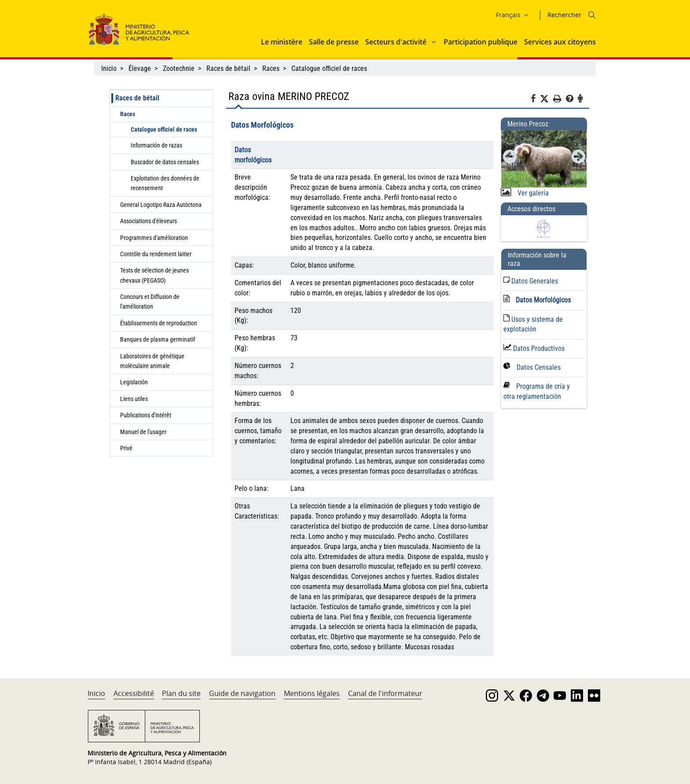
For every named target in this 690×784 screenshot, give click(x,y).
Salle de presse (334, 42)
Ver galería (532, 193)
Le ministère (282, 42)
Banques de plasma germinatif (158, 339)
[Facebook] (535, 100)
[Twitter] (547, 99)
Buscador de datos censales (165, 162)
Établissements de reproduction (159, 323)
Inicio (109, 68)
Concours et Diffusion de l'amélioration (150, 302)
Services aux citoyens (560, 42)
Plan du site (181, 693)
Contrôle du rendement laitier (156, 254)
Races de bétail (228, 68)
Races (271, 68)
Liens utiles (134, 399)
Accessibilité (134, 693)
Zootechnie (179, 68)
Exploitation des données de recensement (165, 183)
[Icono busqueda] (592, 15)
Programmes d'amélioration (154, 238)
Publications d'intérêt (146, 415)
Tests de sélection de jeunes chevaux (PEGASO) (154, 275)
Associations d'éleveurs (149, 221)
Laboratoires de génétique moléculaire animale (152, 361)
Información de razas (156, 145)
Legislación (134, 382)
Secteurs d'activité (396, 42)
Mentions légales (312, 693)
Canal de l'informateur (385, 693)
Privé (126, 448)
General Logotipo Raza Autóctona (161, 205)
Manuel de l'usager (143, 432)
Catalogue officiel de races (330, 68)
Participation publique (481, 42)
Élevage (140, 68)
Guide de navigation (242, 693)
